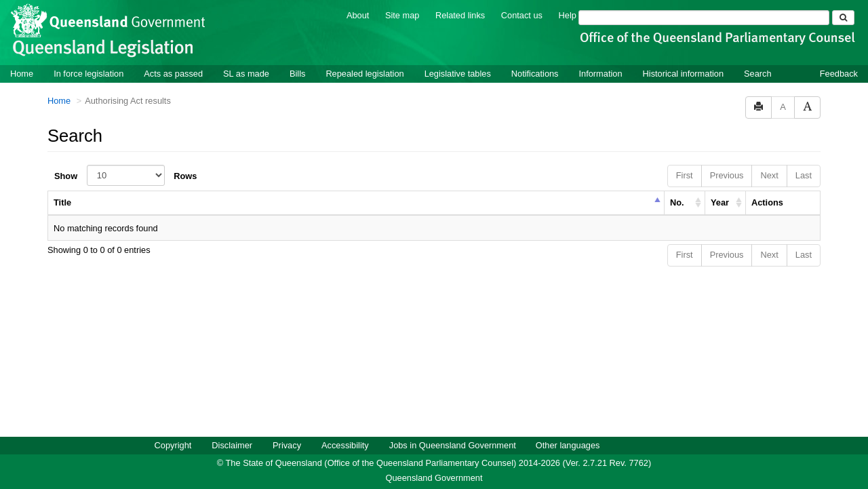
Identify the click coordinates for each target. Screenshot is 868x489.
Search (758, 73)
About (358, 15)
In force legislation (88, 73)
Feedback (839, 73)
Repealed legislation (364, 73)
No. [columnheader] (677, 202)
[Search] (704, 17)
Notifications (535, 73)
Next (769, 175)
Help (568, 15)
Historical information (683, 73)
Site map (402, 15)
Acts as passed (173, 73)
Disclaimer (232, 445)
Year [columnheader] (720, 202)
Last (804, 175)
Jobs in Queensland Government (453, 445)
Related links (460, 15)
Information (601, 73)
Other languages (568, 445)
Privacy (287, 445)
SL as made (246, 73)
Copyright (173, 445)
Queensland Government (434, 477)
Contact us (522, 15)
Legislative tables (458, 73)
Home (22, 73)
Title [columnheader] (62, 202)
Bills (297, 73)
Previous (727, 175)
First (685, 175)
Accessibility (345, 445)
